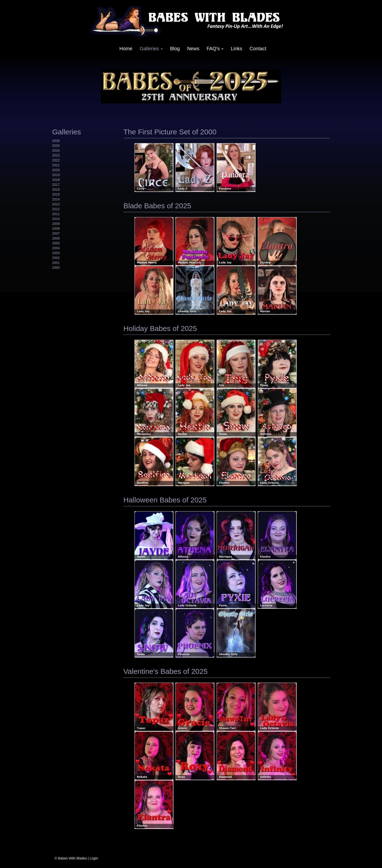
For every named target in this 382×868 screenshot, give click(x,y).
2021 (56, 165)
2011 (56, 214)
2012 (56, 209)
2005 (56, 243)
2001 (56, 263)
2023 (56, 155)
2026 (56, 141)
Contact (258, 49)
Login (94, 858)
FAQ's (215, 49)
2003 (56, 253)
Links (236, 49)
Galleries (151, 49)
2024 (56, 150)
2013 (56, 204)
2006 (56, 238)
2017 (56, 185)
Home (126, 49)
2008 (56, 229)
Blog (175, 49)
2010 (56, 219)
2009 (56, 224)
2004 (56, 248)
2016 (56, 190)
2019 (56, 175)
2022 (56, 160)
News (193, 49)
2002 (56, 258)
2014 (56, 199)
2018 (56, 180)
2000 (56, 268)
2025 (56, 146)
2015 (56, 194)
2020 (56, 170)
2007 (56, 233)
